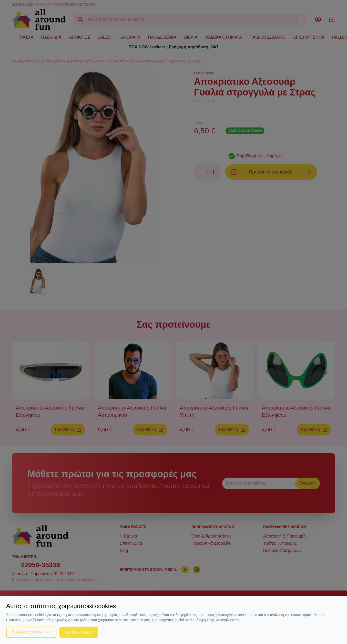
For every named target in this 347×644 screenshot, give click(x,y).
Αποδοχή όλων (79, 632)
